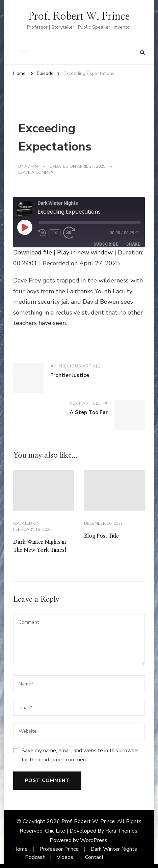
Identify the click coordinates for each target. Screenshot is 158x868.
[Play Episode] (25, 227)
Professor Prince (59, 849)
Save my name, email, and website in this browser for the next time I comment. (80, 755)
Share (133, 244)
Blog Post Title (101, 536)
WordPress (94, 840)
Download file (33, 252)
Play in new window (85, 252)
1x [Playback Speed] (55, 233)
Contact (94, 857)
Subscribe (106, 244)
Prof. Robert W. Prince (79, 17)
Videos (65, 857)
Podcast (35, 857)
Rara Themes (121, 831)
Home (20, 849)
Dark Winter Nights (114, 849)
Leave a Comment (37, 173)
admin (31, 166)
